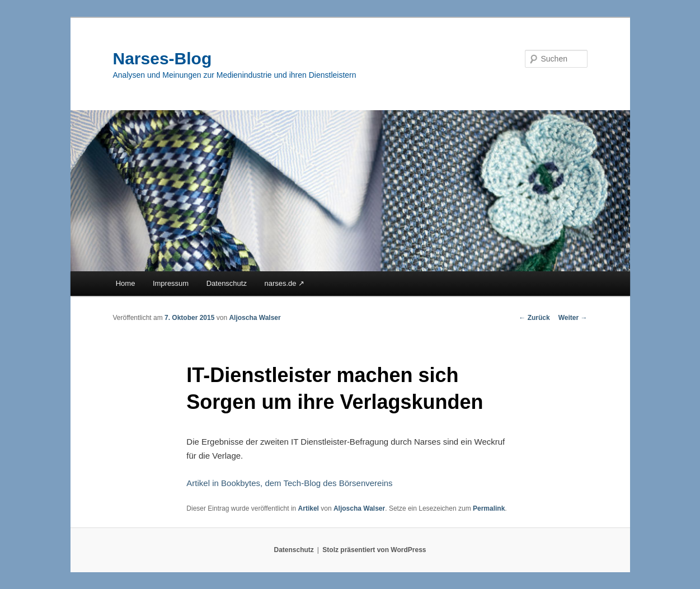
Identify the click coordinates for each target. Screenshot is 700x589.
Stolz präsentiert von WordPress (374, 550)
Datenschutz (227, 283)
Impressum (171, 283)
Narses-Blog (163, 58)
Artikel (309, 508)
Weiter (573, 318)
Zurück (534, 318)
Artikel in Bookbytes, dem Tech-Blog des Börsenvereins (289, 483)
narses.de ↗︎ (284, 283)
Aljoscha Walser (255, 318)
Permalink (489, 508)
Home (126, 283)
